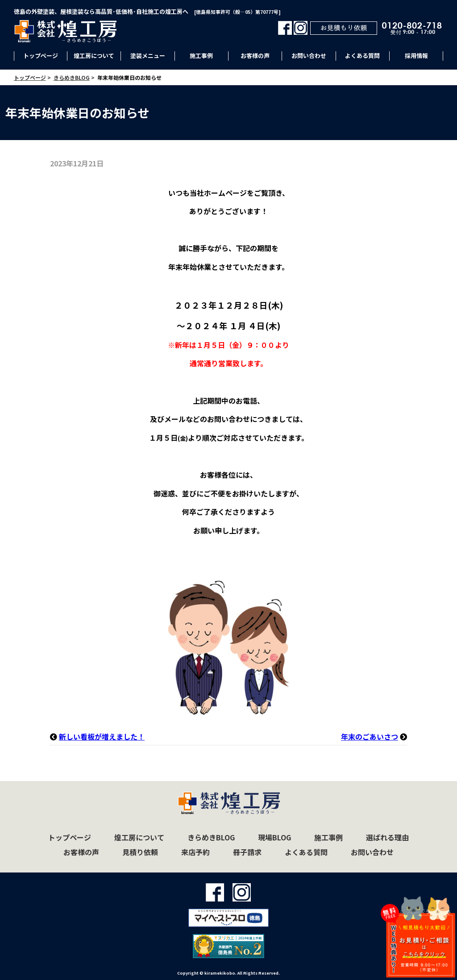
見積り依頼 (140, 852)
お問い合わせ (309, 56)
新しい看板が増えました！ (102, 736)
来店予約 (195, 852)
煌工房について (94, 56)
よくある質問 (362, 56)
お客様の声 (255, 56)
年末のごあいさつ (370, 736)
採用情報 (416, 56)
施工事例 (201, 56)
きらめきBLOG (211, 837)
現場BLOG (274, 837)
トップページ (41, 56)
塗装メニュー (148, 56)
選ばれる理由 (387, 837)
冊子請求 (247, 852)
